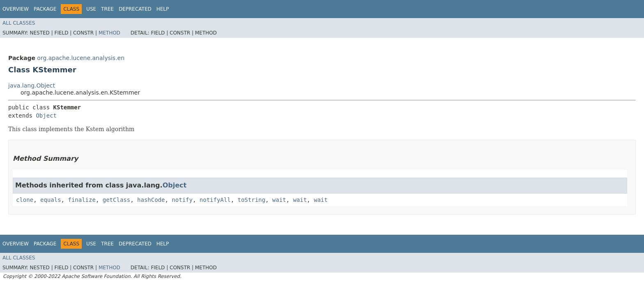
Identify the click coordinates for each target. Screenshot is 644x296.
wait (279, 200)
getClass (116, 200)
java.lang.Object (32, 86)
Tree (107, 9)
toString (252, 200)
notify (182, 200)
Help (163, 9)
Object (46, 116)
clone (25, 200)
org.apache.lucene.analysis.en (81, 58)
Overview (16, 9)
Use (91, 9)
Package (45, 9)
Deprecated (135, 9)
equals (51, 200)
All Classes (19, 23)
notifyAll (215, 200)
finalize (82, 200)
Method (109, 33)
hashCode (151, 200)
